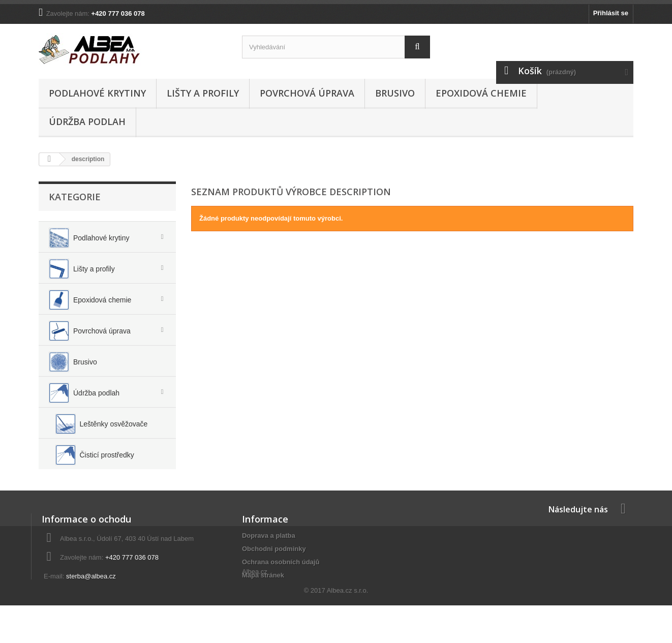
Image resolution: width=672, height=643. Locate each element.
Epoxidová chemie (481, 93)
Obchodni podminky (274, 568)
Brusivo (395, 93)
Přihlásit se (611, 13)
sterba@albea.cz (91, 595)
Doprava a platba (269, 555)
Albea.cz (255, 612)
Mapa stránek (263, 594)
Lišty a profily (203, 93)
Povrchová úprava (307, 93)
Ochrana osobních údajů (281, 581)
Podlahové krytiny (97, 93)
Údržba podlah (87, 121)
